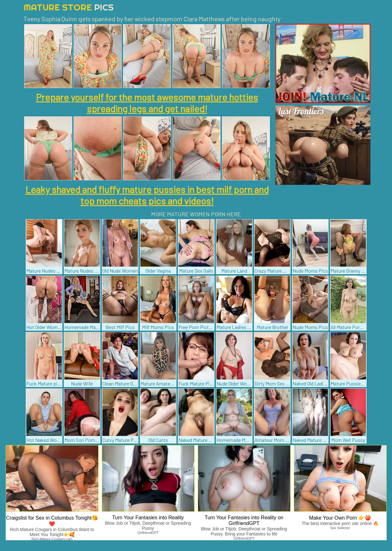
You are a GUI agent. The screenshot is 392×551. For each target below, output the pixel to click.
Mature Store (69, 7)
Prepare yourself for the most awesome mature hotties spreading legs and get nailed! (147, 103)
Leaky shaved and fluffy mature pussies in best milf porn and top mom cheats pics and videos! (147, 195)
